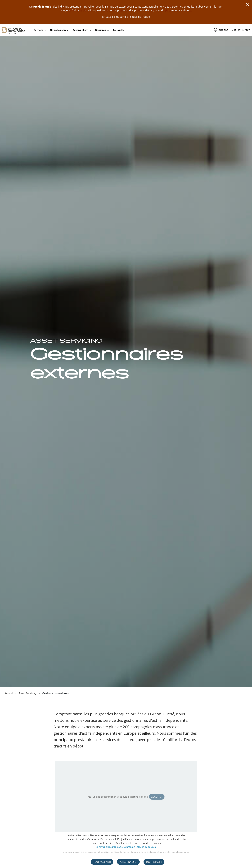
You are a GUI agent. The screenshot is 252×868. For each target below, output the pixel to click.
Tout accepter (102, 862)
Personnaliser (128, 862)
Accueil (9, 693)
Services (39, 30)
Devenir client (80, 30)
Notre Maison (58, 30)
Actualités (119, 30)
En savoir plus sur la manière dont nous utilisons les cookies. (126, 847)
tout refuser (154, 862)
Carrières (100, 30)
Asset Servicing (28, 693)
